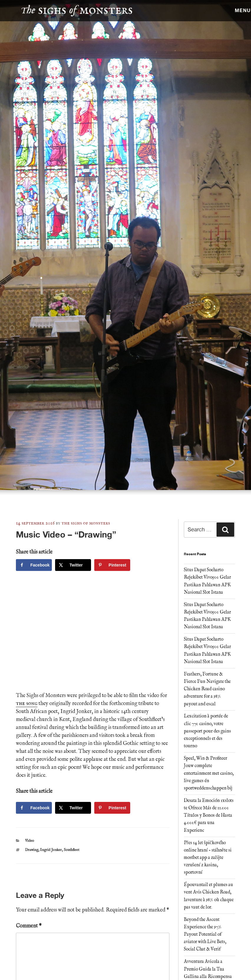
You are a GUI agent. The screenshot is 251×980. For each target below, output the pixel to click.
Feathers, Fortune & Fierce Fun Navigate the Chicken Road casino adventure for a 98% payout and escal (207, 689)
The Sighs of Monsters (86, 523)
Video (30, 841)
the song (27, 703)
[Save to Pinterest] (112, 565)
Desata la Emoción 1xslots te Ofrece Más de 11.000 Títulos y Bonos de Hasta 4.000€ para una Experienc (209, 816)
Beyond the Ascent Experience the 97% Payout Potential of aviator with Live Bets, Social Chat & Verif (205, 935)
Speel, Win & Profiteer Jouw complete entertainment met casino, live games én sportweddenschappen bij (209, 773)
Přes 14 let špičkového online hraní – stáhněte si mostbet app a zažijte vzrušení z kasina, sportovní (208, 858)
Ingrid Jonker (51, 850)
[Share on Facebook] (34, 565)
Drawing (32, 850)
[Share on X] (73, 565)
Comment (29, 926)
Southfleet (71, 850)
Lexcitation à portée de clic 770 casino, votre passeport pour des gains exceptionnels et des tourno (207, 731)
